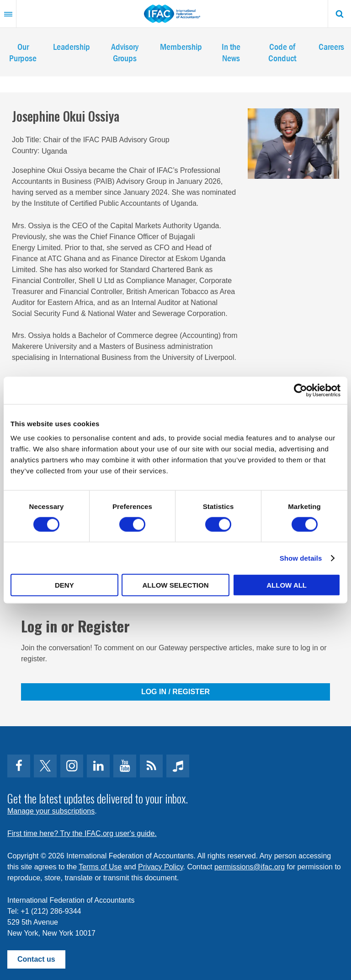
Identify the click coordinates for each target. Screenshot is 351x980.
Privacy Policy (160, 867)
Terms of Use (100, 867)
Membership (181, 46)
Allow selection (175, 585)
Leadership (72, 46)
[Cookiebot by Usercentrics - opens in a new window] (300, 390)
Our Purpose (23, 52)
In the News (231, 52)
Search (340, 14)
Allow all (287, 585)
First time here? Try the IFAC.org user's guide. (82, 833)
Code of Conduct (282, 52)
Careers (331, 46)
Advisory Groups (125, 52)
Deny (64, 585)
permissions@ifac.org (250, 867)
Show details (301, 558)
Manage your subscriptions (51, 811)
